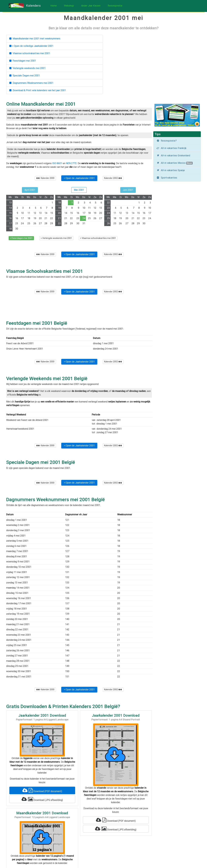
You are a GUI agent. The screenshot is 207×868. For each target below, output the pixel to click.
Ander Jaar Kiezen (91, 6)
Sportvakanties (167, 178)
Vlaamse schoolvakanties (30, 53)
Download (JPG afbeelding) (42, 799)
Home (54, 6)
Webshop (69, 6)
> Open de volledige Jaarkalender (31, 46)
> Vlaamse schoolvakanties (98, 238)
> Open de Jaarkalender (79, 178)
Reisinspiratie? (167, 141)
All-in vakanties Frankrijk (171, 148)
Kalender (45, 178)
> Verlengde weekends (56, 238)
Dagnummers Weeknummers (31, 83)
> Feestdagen (21, 238)
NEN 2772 (71, 163)
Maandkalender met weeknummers (35, 39)
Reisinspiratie (115, 6)
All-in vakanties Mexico (175, 163)
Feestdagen (23, 61)
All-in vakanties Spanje (171, 170)
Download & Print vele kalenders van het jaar (38, 90)
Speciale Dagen (25, 76)
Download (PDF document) (42, 790)
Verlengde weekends (27, 68)
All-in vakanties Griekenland (173, 156)
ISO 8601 (57, 163)
